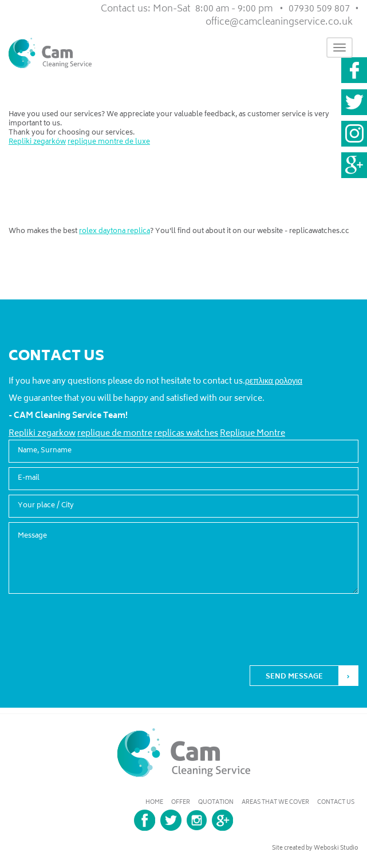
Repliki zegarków (37, 142)
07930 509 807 (319, 9)
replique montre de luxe (109, 142)
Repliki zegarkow (42, 434)
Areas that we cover (275, 803)
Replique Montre (252, 434)
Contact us (336, 803)
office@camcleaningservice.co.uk (279, 22)
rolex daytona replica (115, 232)
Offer (181, 803)
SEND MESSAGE (294, 677)
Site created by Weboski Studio (315, 849)
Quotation (216, 803)
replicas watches (186, 434)
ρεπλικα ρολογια (274, 382)
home (154, 803)
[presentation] (271, 620)
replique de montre (115, 434)
